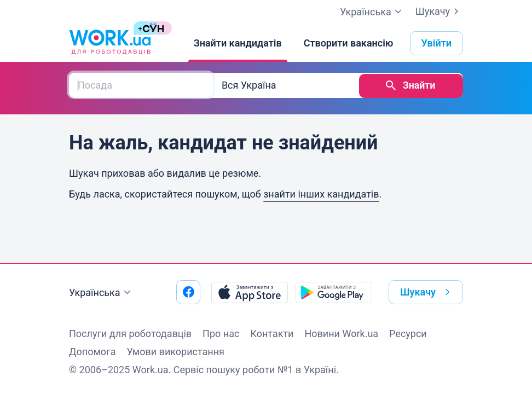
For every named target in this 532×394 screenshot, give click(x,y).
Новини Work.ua (341, 334)
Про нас (221, 334)
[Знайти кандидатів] (238, 43)
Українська (101, 293)
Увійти (437, 43)
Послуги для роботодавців (130, 334)
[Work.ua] (110, 43)
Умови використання (175, 352)
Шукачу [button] (427, 292)
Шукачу (439, 11)
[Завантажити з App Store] (250, 292)
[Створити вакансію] (349, 43)
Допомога (92, 352)
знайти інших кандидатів (321, 193)
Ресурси (408, 334)
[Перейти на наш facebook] (188, 292)
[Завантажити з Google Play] (334, 292)
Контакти (272, 334)
